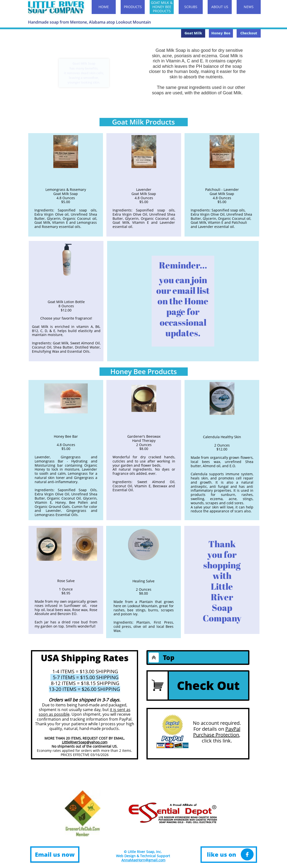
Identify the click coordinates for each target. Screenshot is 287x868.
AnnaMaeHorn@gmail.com (143, 860)
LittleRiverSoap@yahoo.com (85, 742)
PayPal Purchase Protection (217, 732)
